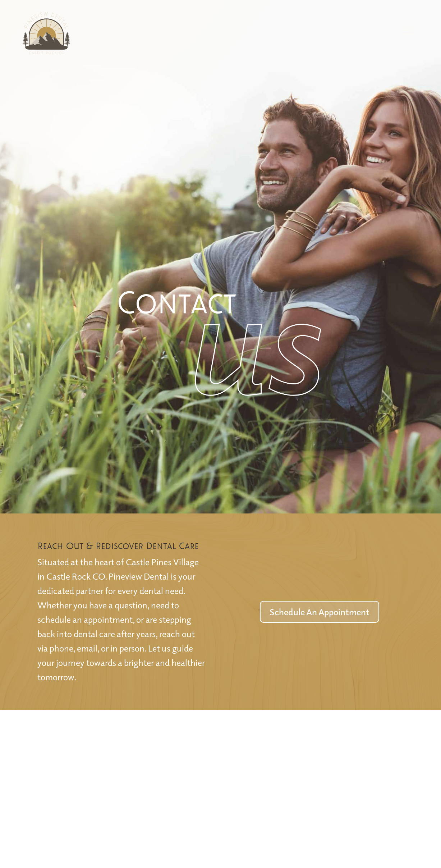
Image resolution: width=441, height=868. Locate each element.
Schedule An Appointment (320, 612)
